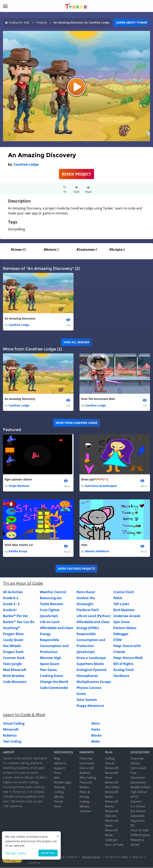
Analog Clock (124, 670)
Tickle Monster (51, 604)
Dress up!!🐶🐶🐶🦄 (95, 480)
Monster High (51, 658)
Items (96, 730)
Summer (85, 811)
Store (58, 806)
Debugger (121, 634)
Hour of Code (114, 845)
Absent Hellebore (97, 551)
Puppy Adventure (90, 706)
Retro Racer (86, 592)
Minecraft (11, 730)
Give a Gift (87, 768)
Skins (96, 724)
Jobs (57, 778)
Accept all (48, 853)
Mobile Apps (63, 782)
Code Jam (111, 840)
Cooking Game (51, 676)
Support (59, 768)
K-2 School (138, 806)
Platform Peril (88, 610)
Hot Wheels (12, 646)
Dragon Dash (13, 652)
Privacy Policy (91, 857)
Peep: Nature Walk (128, 658)
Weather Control (53, 592)
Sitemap (60, 787)
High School (139, 792)
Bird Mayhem (124, 610)
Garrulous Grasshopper (101, 486)
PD (132, 826)
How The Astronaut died (98, 399)
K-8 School (138, 811)
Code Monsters (15, 682)
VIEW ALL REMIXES (76, 342)
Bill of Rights (123, 664)
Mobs (96, 742)
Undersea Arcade (127, 616)
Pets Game (48, 670)
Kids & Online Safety (117, 857)
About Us (60, 763)
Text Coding (12, 742)
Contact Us (34, 863)
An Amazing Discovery (20, 318)
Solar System (87, 700)
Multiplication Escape (94, 682)
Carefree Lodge (26, 164)
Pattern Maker (125, 628)
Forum (59, 802)
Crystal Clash (124, 592)
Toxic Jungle (12, 664)
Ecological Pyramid (91, 670)
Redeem (85, 773)
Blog (57, 759)
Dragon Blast (13, 634)
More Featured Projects (77, 569)
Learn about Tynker (132, 22)
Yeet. (84, 545)
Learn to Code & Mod (24, 715)
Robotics (10, 736)
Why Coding (88, 778)
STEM (118, 640)
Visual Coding (14, 724)
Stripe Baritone (19, 486)
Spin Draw (122, 622)
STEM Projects (140, 835)
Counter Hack (14, 658)
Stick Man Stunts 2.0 (19, 545)
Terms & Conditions (67, 857)
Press (58, 773)
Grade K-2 (11, 598)
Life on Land (50, 622)
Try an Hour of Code (23, 583)
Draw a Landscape (91, 658)
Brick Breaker (14, 676)
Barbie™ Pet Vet (15, 616)
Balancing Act (51, 598)
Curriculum (87, 763)
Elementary (138, 782)
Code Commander (54, 688)
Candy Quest (13, 640)
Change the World (54, 682)
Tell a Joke (121, 604)
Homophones (87, 676)
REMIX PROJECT (76, 174)
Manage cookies (16, 853)
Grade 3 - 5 (11, 604)
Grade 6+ (10, 610)
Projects (42, 22)
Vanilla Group (18, 551)
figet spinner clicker (18, 480)
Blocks (96, 736)
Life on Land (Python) (93, 616)
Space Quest (50, 664)
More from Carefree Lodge (76, 423)
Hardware (121, 676)
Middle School (140, 787)
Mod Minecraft (15, 670)
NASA (118, 598)
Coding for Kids (19, 22)
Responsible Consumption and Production (54, 646)
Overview (86, 759)
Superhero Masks (90, 664)
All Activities (13, 592)
